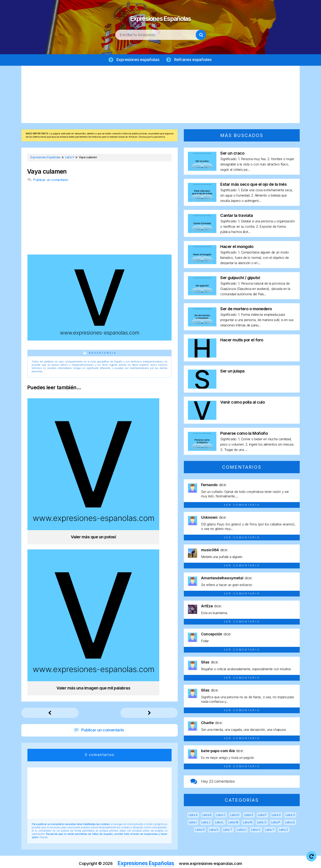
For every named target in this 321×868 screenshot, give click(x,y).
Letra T (228, 830)
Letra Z (284, 830)
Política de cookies (212, 862)
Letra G (276, 816)
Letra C (221, 816)
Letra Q (290, 823)
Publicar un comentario (51, 181)
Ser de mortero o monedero (246, 310)
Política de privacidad (173, 862)
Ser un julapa (232, 372)
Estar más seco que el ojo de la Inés (253, 185)
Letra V (256, 830)
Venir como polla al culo (242, 403)
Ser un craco (232, 154)
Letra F (262, 816)
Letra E (249, 816)
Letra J (206, 823)
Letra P (276, 823)
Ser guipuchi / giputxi (240, 278)
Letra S (214, 830)
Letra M (233, 823)
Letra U (242, 830)
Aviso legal (141, 862)
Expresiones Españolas (161, 16)
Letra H (290, 816)
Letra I (193, 823)
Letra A (193, 816)
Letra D (235, 816)
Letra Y (270, 830)
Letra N (248, 823)
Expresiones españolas (137, 60)
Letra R (200, 830)
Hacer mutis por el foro (242, 341)
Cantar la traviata (237, 216)
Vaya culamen (47, 172)
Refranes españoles (194, 60)
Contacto (242, 862)
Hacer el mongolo (237, 247)
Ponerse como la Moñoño (244, 434)
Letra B (207, 816)
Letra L (219, 823)
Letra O (262, 823)
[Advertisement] (160, 95)
